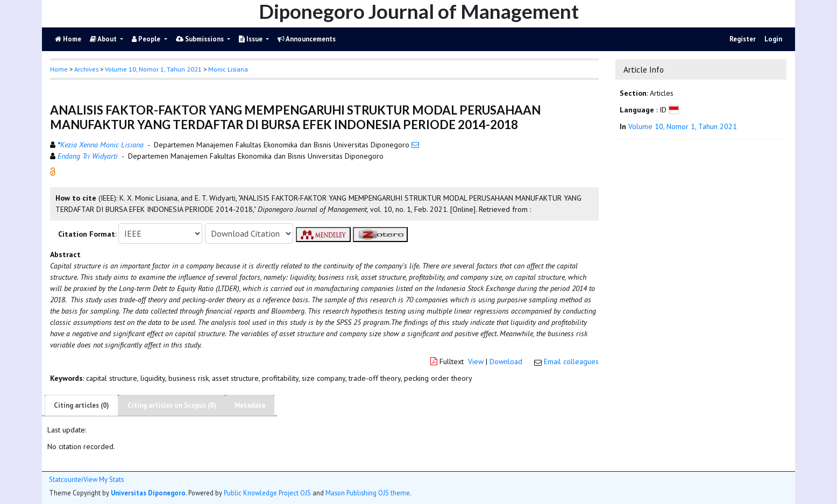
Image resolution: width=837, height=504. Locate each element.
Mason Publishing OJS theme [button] (368, 493)
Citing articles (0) (81, 405)
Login (773, 39)
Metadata (250, 405)
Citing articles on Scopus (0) (172, 405)
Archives (86, 69)
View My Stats (104, 480)
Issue (251, 39)
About (104, 39)
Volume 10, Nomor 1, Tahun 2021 (153, 69)
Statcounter (66, 479)
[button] (53, 171)
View (476, 361)
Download (506, 361)
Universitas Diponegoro (148, 493)
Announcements (307, 39)
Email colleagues (571, 361)
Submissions (201, 39)
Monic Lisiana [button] (228, 69)
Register (743, 39)
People (147, 39)
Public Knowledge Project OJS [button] (267, 493)
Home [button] (59, 69)
